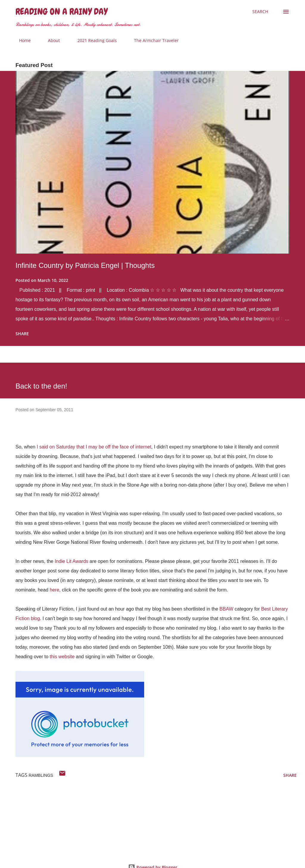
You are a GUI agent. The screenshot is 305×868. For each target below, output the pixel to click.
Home (21, 40)
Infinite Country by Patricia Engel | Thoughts (85, 265)
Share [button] (22, 334)
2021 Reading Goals (94, 40)
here (55, 590)
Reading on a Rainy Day (62, 12)
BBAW (227, 609)
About (50, 40)
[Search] (260, 12)
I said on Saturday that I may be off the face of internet (94, 447)
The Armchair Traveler (153, 40)
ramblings (41, 775)
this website (62, 657)
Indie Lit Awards (72, 561)
